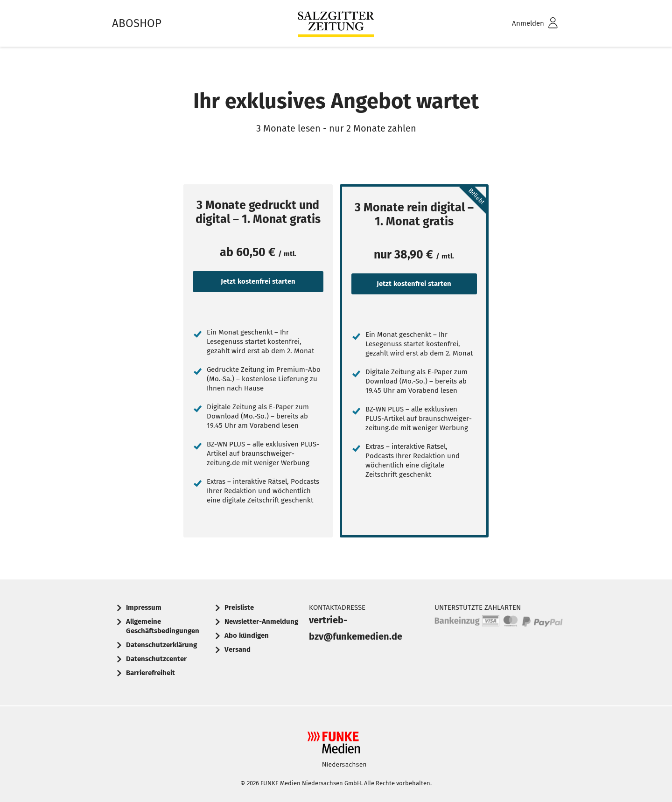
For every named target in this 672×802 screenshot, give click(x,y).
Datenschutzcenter (156, 659)
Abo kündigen (247, 635)
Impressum (144, 607)
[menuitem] (523, 24)
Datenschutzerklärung (161, 645)
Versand (238, 649)
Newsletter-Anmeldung (261, 621)
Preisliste (239, 607)
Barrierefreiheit (150, 673)
